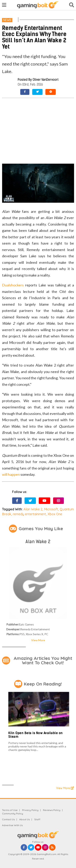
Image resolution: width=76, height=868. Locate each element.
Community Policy (13, 813)
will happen (11, 474)
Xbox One (55, 514)
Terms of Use (10, 810)
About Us (25, 819)
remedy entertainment (29, 514)
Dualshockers (13, 285)
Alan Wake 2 (33, 509)
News (7, 20)
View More (38, 640)
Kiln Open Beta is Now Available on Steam (36, 735)
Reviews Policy (52, 810)
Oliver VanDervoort (46, 80)
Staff (37, 819)
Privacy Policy (30, 810)
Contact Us (8, 819)
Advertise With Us (12, 825)
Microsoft (51, 509)
